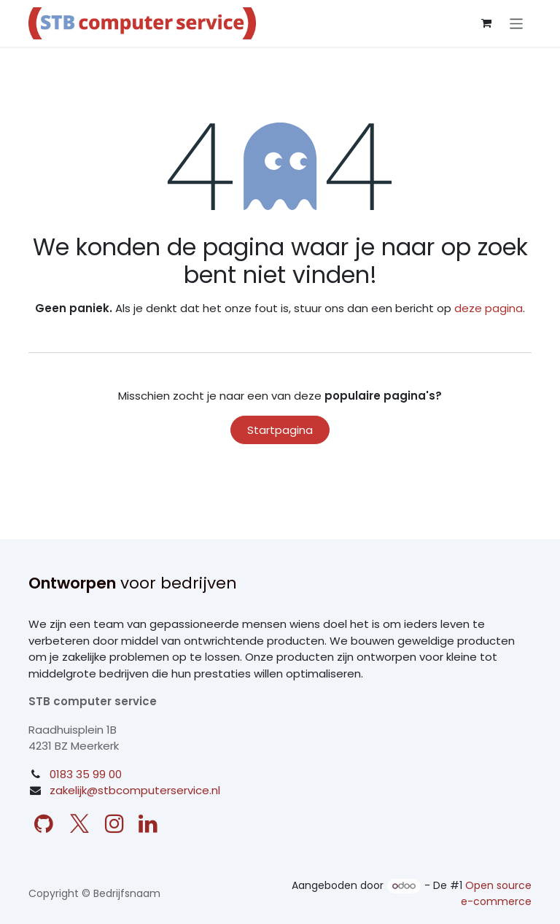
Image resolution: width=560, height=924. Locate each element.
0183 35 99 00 (86, 774)
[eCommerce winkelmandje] (486, 23)
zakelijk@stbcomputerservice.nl (135, 790)
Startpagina (280, 430)
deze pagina (489, 308)
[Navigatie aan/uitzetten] (517, 23)
